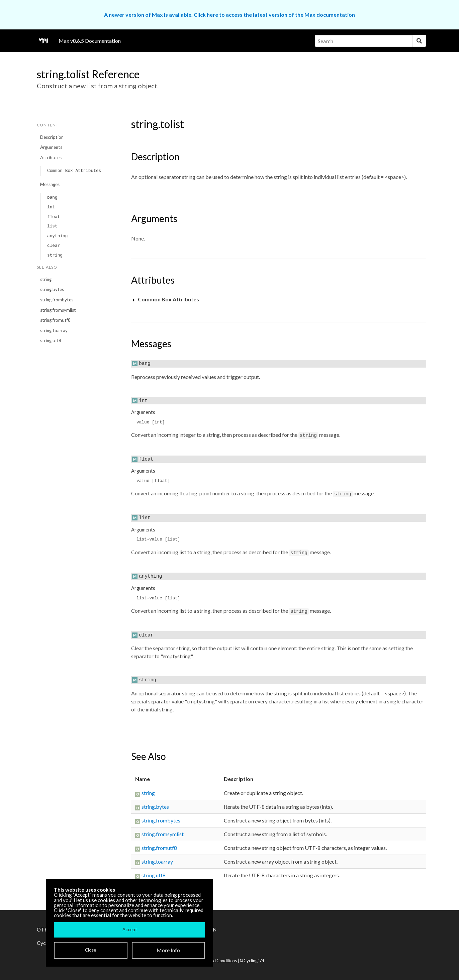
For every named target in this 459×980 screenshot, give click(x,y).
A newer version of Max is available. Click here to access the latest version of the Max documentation (230, 15)
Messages (50, 184)
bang (52, 198)
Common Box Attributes (74, 171)
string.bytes (52, 289)
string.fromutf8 (55, 320)
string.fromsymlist (58, 310)
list (52, 226)
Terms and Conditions (216, 961)
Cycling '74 (254, 961)
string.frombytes (57, 300)
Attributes (51, 158)
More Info (168, 950)
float (54, 217)
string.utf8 (51, 340)
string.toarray (54, 330)
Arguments (51, 147)
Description (52, 137)
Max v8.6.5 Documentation (90, 41)
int (51, 207)
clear (54, 246)
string (55, 255)
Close (90, 950)
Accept (130, 929)
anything (57, 236)
